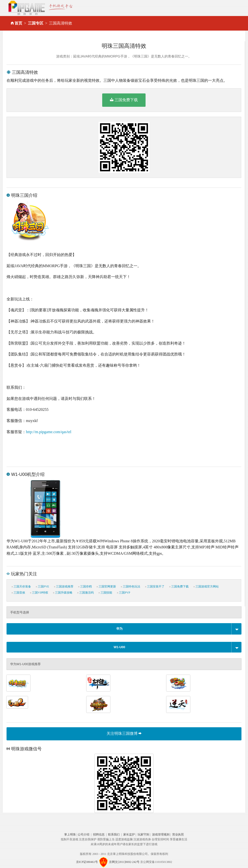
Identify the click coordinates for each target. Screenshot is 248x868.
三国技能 (105, 593)
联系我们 (114, 835)
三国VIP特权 (39, 593)
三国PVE (43, 587)
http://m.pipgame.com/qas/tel (49, 432)
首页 (18, 23)
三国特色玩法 (131, 587)
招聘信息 (99, 835)
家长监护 (129, 835)
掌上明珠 (70, 835)
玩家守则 (143, 835)
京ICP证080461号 (87, 862)
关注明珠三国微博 (124, 733)
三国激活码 (85, 593)
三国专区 (36, 23)
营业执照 (178, 835)
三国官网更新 (106, 587)
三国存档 (85, 587)
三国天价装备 (21, 587)
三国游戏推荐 (64, 587)
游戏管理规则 (161, 835)
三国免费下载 (124, 100)
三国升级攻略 (63, 593)
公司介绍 (84, 835)
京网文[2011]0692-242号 (124, 862)
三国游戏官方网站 (206, 587)
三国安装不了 (155, 587)
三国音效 (18, 593)
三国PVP (124, 593)
